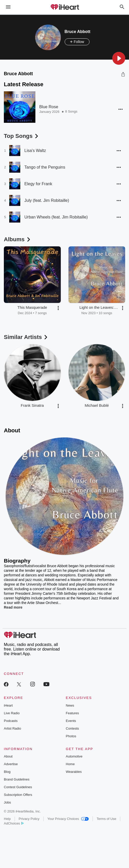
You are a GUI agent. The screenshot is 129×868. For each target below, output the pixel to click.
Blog (7, 772)
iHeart (8, 705)
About (8, 756)
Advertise (11, 764)
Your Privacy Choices (68, 819)
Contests (72, 728)
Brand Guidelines (17, 779)
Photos (71, 736)
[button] (119, 58)
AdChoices (14, 823)
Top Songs (22, 136)
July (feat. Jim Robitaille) (47, 200)
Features (72, 713)
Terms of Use (107, 819)
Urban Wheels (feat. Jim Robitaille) (56, 217)
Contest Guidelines (18, 787)
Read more (13, 607)
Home (70, 764)
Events (71, 721)
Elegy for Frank (38, 184)
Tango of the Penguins (45, 167)
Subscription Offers (18, 795)
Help (7, 819)
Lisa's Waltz (35, 151)
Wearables (74, 772)
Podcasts (11, 721)
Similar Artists (26, 337)
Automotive (74, 756)
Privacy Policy (29, 819)
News (70, 705)
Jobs (7, 802)
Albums (18, 239)
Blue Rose (49, 107)
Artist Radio (12, 728)
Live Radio (12, 713)
